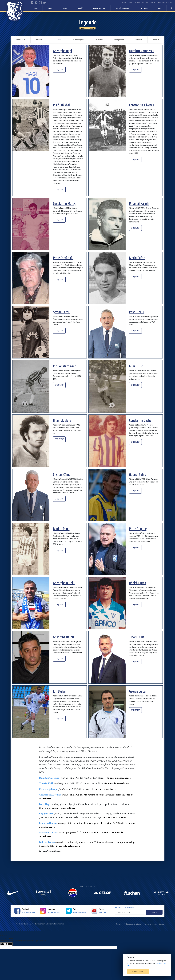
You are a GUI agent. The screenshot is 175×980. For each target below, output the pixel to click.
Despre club (20, 40)
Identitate (40, 40)
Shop (160, 8)
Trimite (154, 912)
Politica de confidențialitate (133, 924)
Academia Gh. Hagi (99, 8)
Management (119, 40)
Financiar (153, 2)
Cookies (119, 924)
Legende (58, 40)
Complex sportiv (78, 40)
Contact (156, 40)
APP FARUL (144, 8)
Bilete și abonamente (123, 8)
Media (131, 2)
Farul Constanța (87, 28)
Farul (50, 8)
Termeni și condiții (151, 924)
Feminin (64, 8)
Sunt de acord (138, 972)
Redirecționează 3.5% (141, 2)
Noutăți (80, 8)
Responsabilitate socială (165, 2)
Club (36, 8)
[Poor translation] (9, 944)
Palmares (99, 40)
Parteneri (124, 2)
